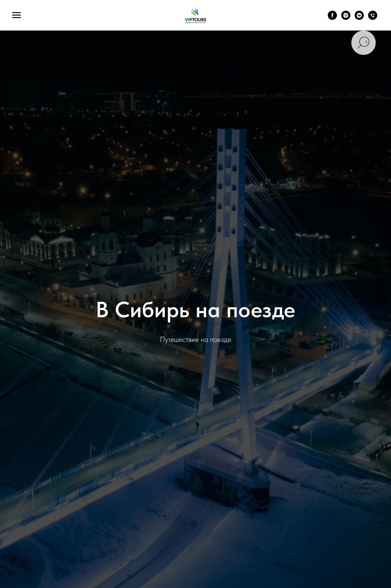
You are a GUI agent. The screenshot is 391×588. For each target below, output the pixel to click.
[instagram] (346, 18)
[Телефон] (373, 18)
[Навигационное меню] (16, 15)
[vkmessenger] (359, 18)
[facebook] (332, 18)
